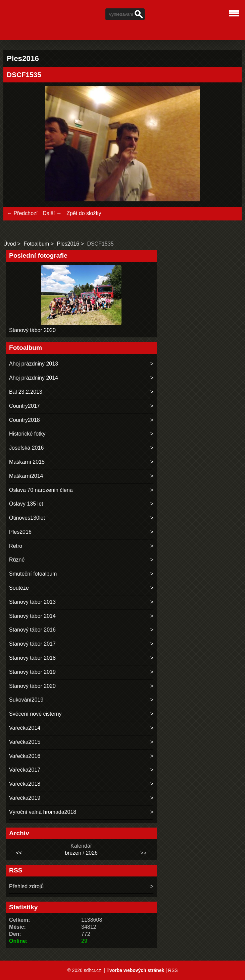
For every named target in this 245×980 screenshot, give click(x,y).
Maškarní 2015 (27, 462)
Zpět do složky (84, 213)
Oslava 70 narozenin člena (41, 490)
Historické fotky (27, 434)
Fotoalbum (37, 244)
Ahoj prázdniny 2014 (34, 378)
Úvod (10, 244)
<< (19, 853)
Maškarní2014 (26, 476)
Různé (17, 560)
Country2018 (24, 420)
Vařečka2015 (25, 742)
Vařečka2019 (25, 798)
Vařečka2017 (25, 770)
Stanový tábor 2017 (32, 644)
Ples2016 (68, 244)
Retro (16, 546)
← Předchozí (22, 213)
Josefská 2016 (26, 448)
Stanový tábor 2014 (32, 616)
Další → (52, 213)
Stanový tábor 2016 (32, 630)
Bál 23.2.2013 (26, 392)
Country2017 (24, 406)
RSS (173, 970)
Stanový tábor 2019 (32, 672)
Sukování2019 (26, 700)
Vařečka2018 (25, 784)
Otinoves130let (27, 518)
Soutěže (19, 588)
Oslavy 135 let (26, 504)
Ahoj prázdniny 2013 (34, 364)
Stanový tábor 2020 (32, 330)
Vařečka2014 (25, 728)
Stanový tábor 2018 (32, 658)
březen (73, 853)
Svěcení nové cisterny (35, 714)
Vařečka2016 (25, 756)
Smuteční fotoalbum (33, 574)
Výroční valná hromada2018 (43, 812)
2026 (92, 853)
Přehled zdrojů (26, 886)
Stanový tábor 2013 (32, 602)
